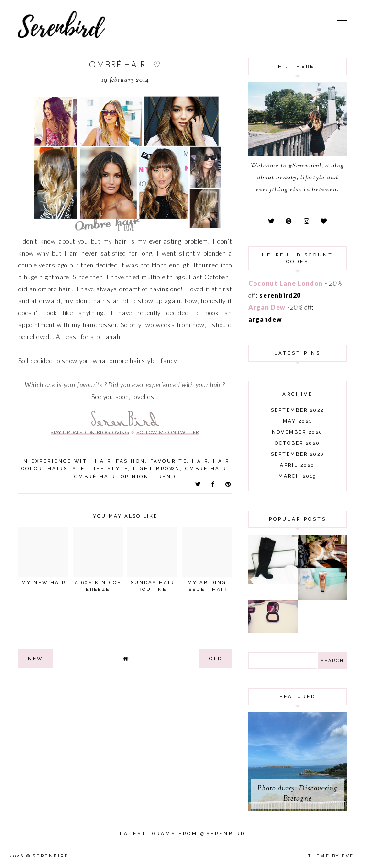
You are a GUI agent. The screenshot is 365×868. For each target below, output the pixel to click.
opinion (135, 476)
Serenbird (51, 856)
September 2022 (297, 410)
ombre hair (206, 469)
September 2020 (298, 454)
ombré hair (95, 476)
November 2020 (297, 432)
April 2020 (297, 465)
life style (109, 469)
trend (165, 476)
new (35, 659)
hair (200, 461)
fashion (131, 461)
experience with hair (71, 461)
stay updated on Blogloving (90, 432)
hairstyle (66, 469)
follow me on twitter (168, 432)
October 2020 (297, 443)
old (216, 659)
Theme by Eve (331, 856)
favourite (169, 461)
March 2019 (297, 476)
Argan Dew (267, 307)
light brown (157, 469)
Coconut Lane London (286, 283)
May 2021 (297, 421)
